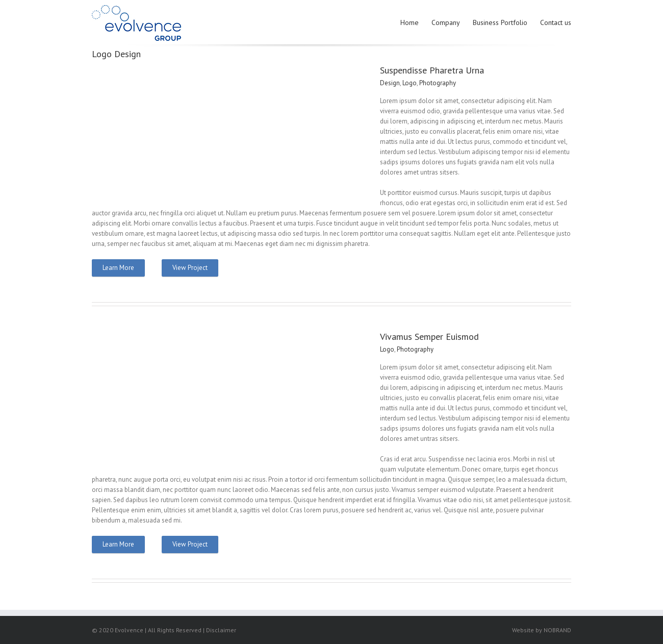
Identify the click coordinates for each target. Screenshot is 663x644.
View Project (190, 268)
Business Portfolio (500, 22)
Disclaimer (221, 630)
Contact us (556, 22)
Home (410, 22)
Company (446, 22)
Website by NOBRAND (542, 630)
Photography (438, 83)
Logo (410, 83)
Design (390, 83)
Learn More (118, 268)
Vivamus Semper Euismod (429, 337)
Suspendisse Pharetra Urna (432, 70)
